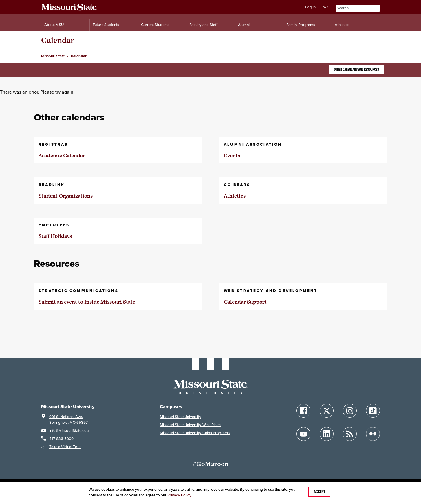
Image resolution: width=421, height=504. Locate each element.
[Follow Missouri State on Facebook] (303, 411)
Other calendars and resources (356, 70)
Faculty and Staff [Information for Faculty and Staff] (203, 25)
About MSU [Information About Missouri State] (54, 25)
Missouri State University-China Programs (195, 433)
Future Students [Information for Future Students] (106, 25)
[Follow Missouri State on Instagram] (350, 411)
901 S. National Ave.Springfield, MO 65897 (68, 420)
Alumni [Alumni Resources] (244, 25)
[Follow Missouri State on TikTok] (373, 411)
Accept (319, 492)
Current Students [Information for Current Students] (155, 25)
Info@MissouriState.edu (69, 431)
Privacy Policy (179, 495)
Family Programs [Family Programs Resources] (301, 25)
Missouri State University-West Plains (191, 425)
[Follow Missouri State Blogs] (350, 434)
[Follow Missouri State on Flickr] (373, 434)
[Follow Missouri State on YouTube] (303, 434)
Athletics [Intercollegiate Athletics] (342, 25)
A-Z (326, 7)
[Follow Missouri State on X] (327, 411)
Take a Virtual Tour (65, 447)
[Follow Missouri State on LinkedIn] (327, 434)
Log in (310, 7)
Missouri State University (181, 417)
